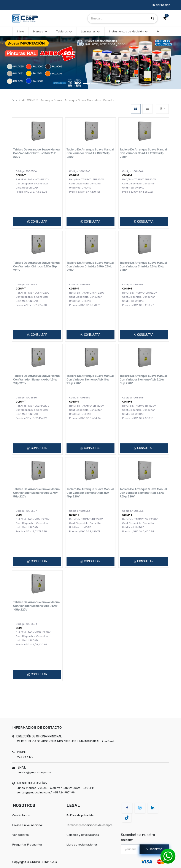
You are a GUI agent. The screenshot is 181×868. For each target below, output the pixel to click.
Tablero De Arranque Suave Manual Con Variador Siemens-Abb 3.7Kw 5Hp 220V (37, 493)
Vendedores (21, 835)
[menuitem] (21, 32)
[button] (158, 32)
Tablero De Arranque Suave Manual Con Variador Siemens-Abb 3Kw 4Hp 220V (90, 493)
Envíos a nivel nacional (27, 825)
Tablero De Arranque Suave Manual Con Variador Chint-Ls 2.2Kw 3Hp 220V (143, 153)
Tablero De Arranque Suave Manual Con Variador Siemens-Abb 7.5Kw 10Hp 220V (37, 606)
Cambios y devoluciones (83, 835)
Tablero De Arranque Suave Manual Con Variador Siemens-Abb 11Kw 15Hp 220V (90, 380)
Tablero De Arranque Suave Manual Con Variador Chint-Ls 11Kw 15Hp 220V (90, 153)
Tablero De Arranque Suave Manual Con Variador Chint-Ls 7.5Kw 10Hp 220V (143, 266)
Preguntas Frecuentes (27, 845)
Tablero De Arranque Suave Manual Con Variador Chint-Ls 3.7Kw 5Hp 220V (37, 266)
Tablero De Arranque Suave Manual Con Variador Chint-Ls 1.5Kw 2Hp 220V (37, 153)
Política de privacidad (81, 815)
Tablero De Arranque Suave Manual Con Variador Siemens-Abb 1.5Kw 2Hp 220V (37, 380)
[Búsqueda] (153, 18)
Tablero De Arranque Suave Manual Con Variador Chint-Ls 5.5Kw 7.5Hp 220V (90, 266)
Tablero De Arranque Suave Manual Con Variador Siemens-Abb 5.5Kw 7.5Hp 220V (143, 493)
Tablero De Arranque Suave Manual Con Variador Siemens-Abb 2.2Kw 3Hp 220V (143, 380)
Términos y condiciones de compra (90, 825)
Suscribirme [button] (154, 849)
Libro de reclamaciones (82, 845)
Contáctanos (21, 815)
